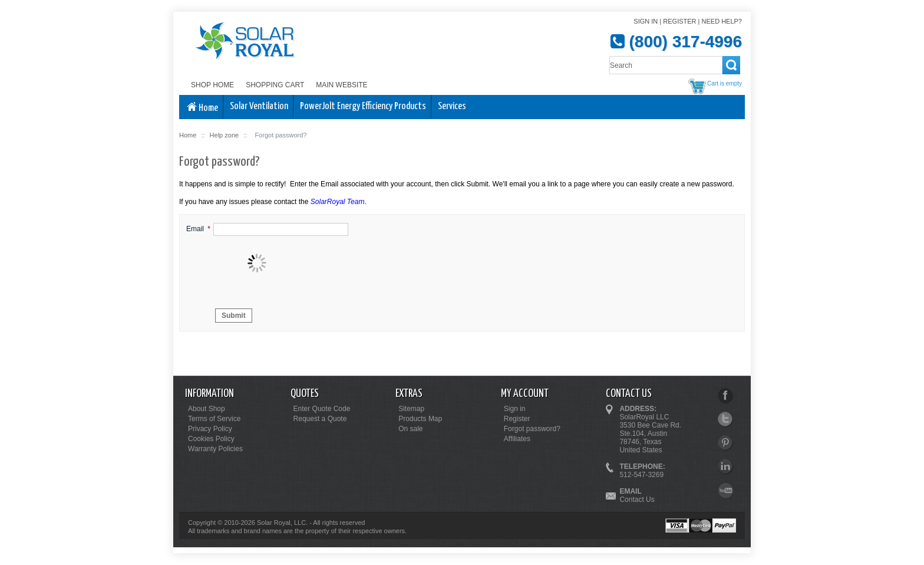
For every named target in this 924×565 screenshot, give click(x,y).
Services (452, 106)
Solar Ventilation (259, 106)
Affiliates (517, 439)
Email (195, 229)
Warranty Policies (215, 449)
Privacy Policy (210, 429)
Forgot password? (532, 429)
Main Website (341, 85)
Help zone (225, 135)
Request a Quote (320, 419)
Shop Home (212, 85)
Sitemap (411, 409)
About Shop (207, 409)
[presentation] (303, 264)
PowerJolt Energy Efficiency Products (363, 106)
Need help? (722, 21)
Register (679, 21)
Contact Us (637, 500)
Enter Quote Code (322, 409)
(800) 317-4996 (686, 42)
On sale (410, 429)
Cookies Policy (211, 439)
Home (202, 107)
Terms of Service (214, 419)
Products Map (420, 419)
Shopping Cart (275, 85)
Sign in (646, 21)
